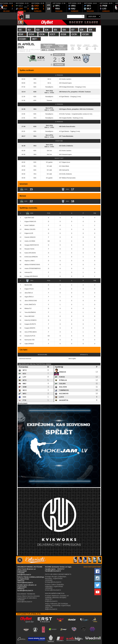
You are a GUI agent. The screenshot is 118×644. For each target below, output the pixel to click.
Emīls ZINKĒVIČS (30, 305)
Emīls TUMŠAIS (30, 225)
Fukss (62, 377)
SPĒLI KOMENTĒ (95, 47)
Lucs (61, 397)
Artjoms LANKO (30, 261)
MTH (24, 380)
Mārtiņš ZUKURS (30, 229)
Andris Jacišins (66, 79)
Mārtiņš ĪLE (28, 308)
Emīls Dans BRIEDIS (31, 257)
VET (36, 39)
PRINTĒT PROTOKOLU (87, 47)
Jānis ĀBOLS (29, 293)
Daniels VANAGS (30, 237)
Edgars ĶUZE (29, 233)
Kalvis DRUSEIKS (30, 253)
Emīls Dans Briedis (69, 127)
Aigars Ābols (66, 109)
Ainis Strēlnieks (88, 109)
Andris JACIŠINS (30, 241)
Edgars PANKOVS (30, 222)
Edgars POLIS (29, 289)
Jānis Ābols (65, 166)
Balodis (63, 387)
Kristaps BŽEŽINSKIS (31, 276)
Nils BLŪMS (28, 285)
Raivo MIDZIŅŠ (29, 316)
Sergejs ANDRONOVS (32, 245)
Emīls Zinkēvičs (67, 146)
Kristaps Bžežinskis (68, 87)
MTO (24, 370)
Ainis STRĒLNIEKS (31, 332)
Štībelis (63, 380)
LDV (24, 377)
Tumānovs (64, 390)
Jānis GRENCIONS (31, 301)
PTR (24, 400)
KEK (29, 213)
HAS (24, 397)
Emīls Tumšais (86, 92)
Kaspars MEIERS (30, 328)
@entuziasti (22, 403)
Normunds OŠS (30, 340)
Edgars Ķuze (66, 162)
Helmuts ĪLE (28, 272)
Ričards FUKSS (29, 249)
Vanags (62, 372)
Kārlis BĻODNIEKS (31, 320)
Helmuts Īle (66, 92)
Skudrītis (63, 400)
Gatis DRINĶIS (29, 344)
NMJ (24, 384)
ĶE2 (24, 374)
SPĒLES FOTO (73, 47)
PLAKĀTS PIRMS (61, 46)
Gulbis (62, 384)
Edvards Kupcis (67, 83)
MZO (24, 390)
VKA (29, 281)
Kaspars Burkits (67, 118)
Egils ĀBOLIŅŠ (29, 218)
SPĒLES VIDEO (79, 47)
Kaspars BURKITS (30, 324)
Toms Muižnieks (68, 136)
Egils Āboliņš (65, 97)
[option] (22, 7)
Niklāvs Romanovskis (69, 178)
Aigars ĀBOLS (29, 297)
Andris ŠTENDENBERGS (33, 269)
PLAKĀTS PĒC (61, 49)
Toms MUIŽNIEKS (30, 312)
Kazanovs (64, 394)
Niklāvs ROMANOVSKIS (32, 265)
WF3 (24, 394)
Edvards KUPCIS (30, 336)
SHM (24, 387)
